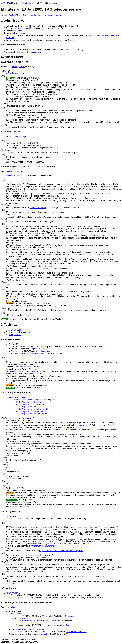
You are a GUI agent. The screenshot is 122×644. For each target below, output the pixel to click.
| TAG (8, 3)
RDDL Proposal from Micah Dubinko (31, 411)
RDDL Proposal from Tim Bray (29, 402)
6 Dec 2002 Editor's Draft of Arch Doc (22, 629)
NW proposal (26, 367)
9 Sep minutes (70, 616)
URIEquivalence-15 (19, 618)
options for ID (38, 349)
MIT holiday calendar (15, 73)
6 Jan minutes (21, 28)
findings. (13, 607)
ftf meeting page (34, 52)
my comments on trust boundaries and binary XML (61, 551)
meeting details (18, 67)
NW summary (28, 400)
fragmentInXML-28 (14, 176)
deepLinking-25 (17, 614)
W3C (3, 3)
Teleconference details (26, 15)
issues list (42, 15)
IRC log (12, 15)
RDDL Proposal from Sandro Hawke (31, 414)
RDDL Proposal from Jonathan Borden (32, 409)
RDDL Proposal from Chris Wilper (30, 404)
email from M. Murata (14, 171)
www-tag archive (55, 15)
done (68, 625)
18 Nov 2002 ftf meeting (77, 632)
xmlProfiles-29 (15, 330)
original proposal (95, 347)
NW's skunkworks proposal (23, 371)
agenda (21, 31)
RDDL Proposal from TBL (27, 407)
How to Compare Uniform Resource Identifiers (41, 621)
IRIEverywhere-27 (14, 593)
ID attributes (46, 351)
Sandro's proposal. (77, 425)
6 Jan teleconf (27, 3)
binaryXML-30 (15, 335)
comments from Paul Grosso (27, 354)
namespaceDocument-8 (20, 332)
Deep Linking (48, 616)
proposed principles (40, 634)
